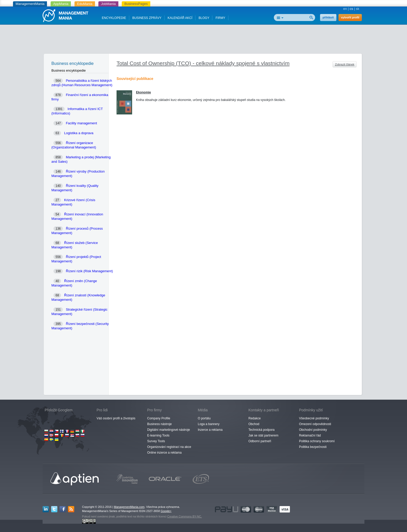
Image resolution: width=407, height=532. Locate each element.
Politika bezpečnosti (313, 447)
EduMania (85, 4)
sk (358, 9)
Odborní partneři (260, 441)
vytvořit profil (350, 17)
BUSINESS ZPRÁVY (147, 18)
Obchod (254, 424)
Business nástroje (160, 424)
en (345, 9)
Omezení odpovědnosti (315, 424)
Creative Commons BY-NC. (184, 516)
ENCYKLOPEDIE (114, 18)
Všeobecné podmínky (314, 418)
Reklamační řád (310, 435)
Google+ (166, 511)
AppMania (61, 4)
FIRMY (220, 18)
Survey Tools (156, 441)
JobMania (108, 4)
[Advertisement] (203, 40)
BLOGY (204, 18)
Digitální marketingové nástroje (169, 430)
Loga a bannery (209, 424)
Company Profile (159, 418)
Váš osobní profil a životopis (116, 418)
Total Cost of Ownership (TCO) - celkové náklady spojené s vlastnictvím (203, 63)
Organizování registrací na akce (169, 447)
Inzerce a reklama (210, 430)
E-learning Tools (158, 435)
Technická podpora (262, 430)
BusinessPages (136, 4)
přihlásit (328, 17)
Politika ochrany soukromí (317, 441)
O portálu (204, 418)
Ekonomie (143, 92)
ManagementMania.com (129, 507)
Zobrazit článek (345, 64)
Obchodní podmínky (313, 430)
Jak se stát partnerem (263, 435)
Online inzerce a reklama (164, 453)
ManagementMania (30, 4)
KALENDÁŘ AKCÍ (180, 18)
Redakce (255, 418)
